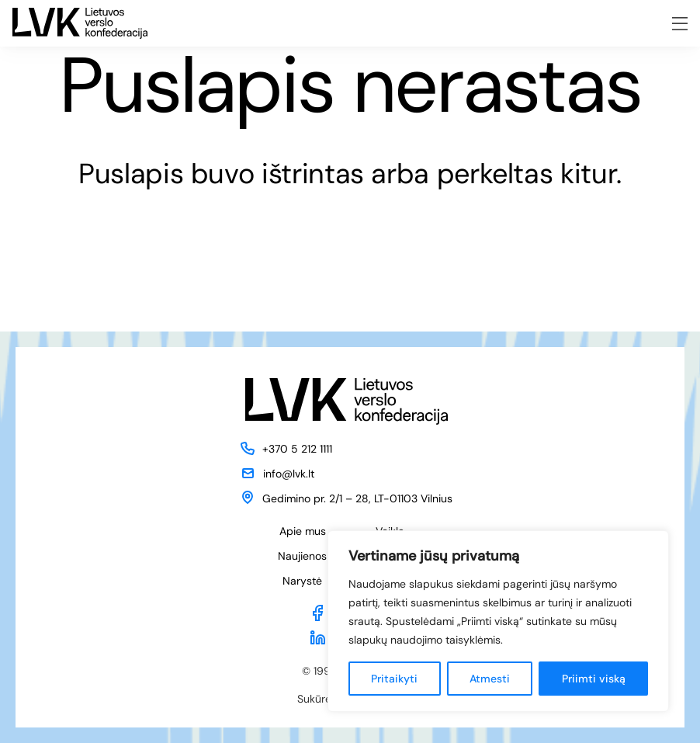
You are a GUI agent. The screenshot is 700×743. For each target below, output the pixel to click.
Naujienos (302, 556)
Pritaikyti (394, 679)
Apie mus (303, 531)
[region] (498, 621)
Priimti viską (594, 679)
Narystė (302, 581)
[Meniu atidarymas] (680, 24)
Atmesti (490, 679)
